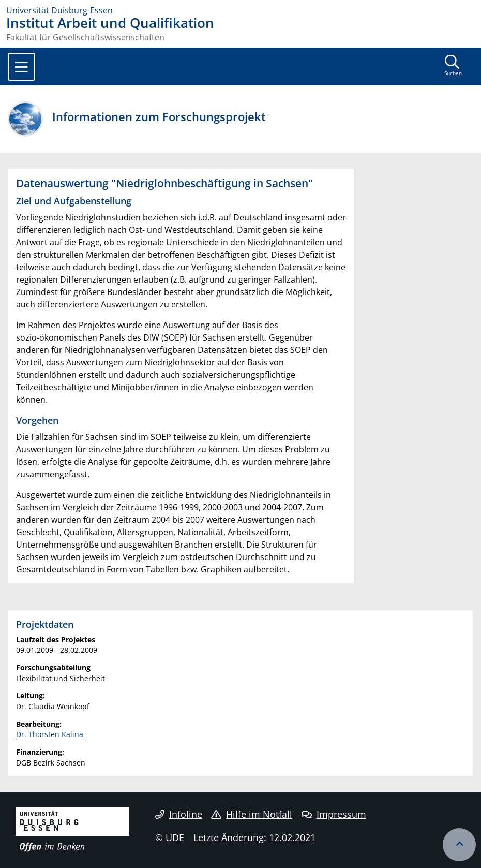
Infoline (179, 814)
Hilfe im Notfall (252, 814)
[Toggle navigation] (21, 67)
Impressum (334, 814)
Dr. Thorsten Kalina (50, 734)
